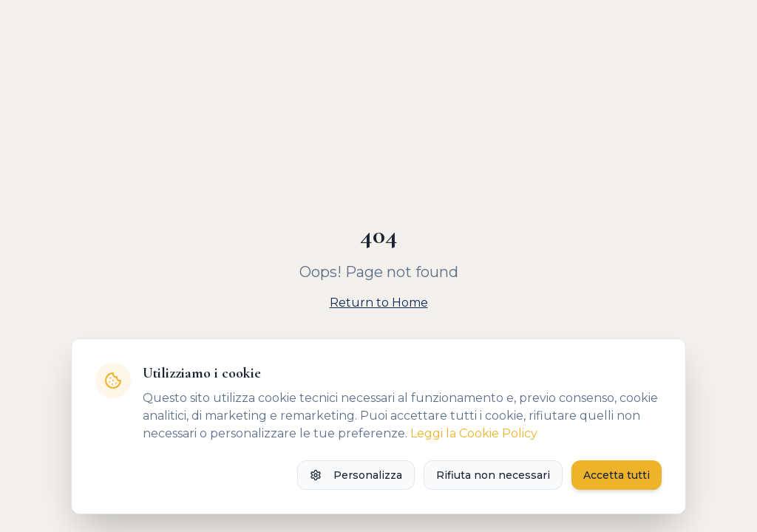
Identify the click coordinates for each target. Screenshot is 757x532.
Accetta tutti (617, 475)
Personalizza (356, 475)
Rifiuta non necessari (493, 475)
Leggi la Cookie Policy (474, 433)
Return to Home (379, 303)
